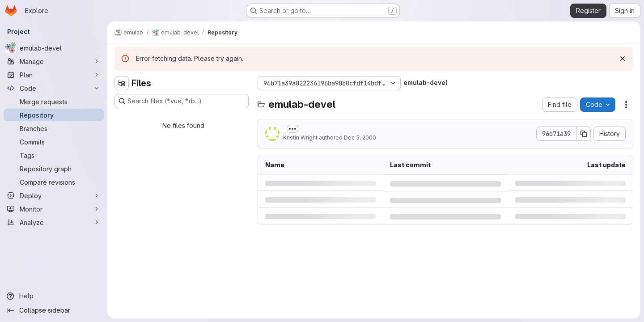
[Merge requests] (54, 102)
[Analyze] (54, 222)
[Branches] (54, 128)
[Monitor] (54, 209)
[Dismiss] (623, 59)
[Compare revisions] (54, 182)
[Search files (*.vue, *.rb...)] (182, 101)
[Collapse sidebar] (54, 310)
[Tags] (54, 155)
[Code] (54, 88)
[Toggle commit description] (292, 129)
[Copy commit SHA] (584, 134)
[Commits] (54, 142)
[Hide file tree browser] (122, 83)
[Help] (54, 296)
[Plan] (54, 75)
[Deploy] (54, 195)
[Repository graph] (54, 169)
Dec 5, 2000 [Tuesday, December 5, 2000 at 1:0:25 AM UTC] (360, 138)
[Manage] (54, 61)
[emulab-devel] (54, 48)
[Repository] (54, 115)
